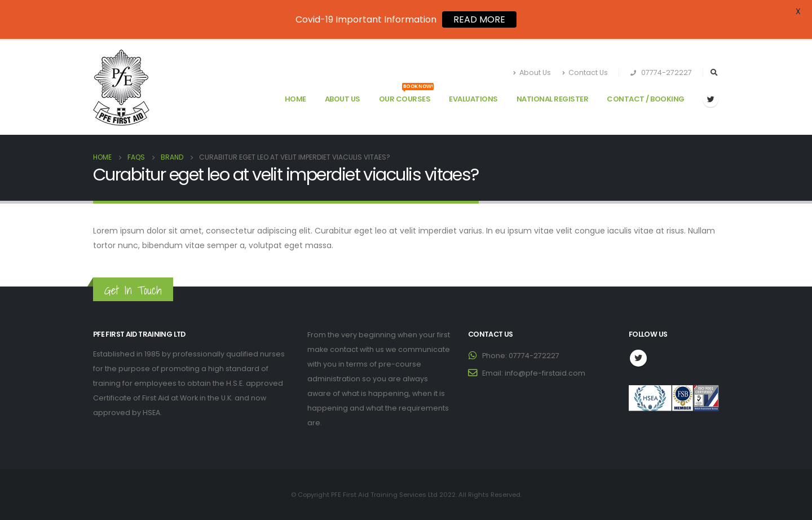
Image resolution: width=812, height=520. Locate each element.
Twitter (638, 358)
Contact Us (585, 72)
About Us (532, 72)
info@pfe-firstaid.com (545, 373)
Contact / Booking (646, 99)
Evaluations (473, 99)
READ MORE (479, 19)
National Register (553, 99)
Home (295, 99)
